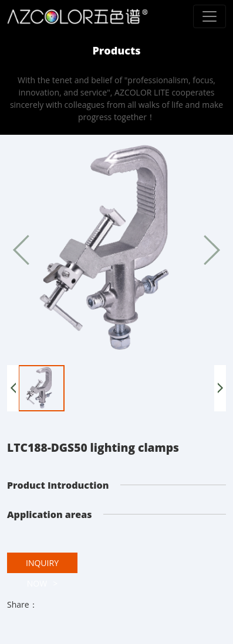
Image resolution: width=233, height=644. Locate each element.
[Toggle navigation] (210, 16)
